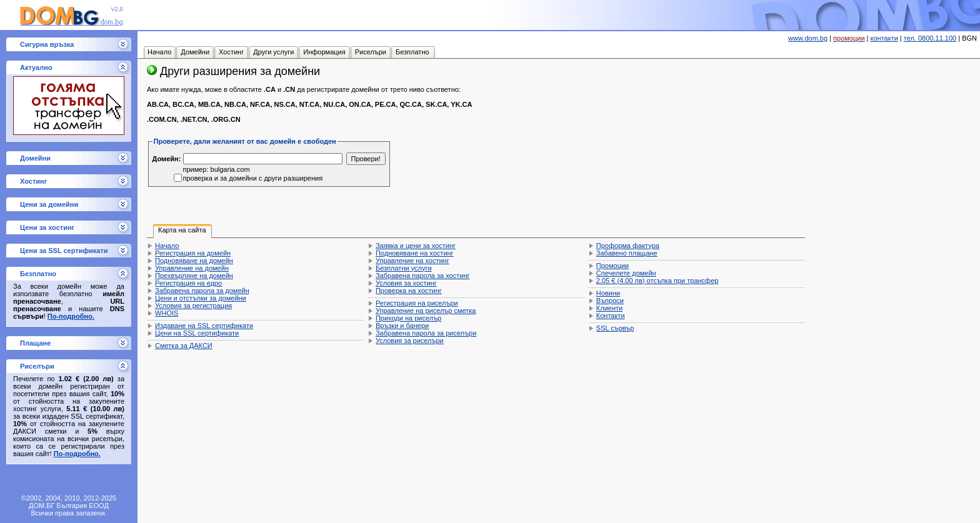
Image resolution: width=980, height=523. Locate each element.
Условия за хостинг (406, 283)
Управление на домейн (192, 268)
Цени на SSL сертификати (197, 333)
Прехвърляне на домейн (194, 276)
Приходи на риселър (408, 318)
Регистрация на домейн (193, 253)
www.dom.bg (808, 38)
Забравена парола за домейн (202, 291)
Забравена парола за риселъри (426, 333)
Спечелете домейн (626, 273)
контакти (884, 38)
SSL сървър (615, 328)
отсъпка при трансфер (657, 281)
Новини (608, 293)
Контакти (611, 316)
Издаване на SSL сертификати (204, 326)
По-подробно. (71, 316)
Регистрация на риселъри (417, 303)
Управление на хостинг (412, 261)
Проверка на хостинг (409, 291)
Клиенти (609, 308)
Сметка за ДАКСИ (184, 346)
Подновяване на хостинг (415, 253)
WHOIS (167, 313)
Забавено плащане (627, 253)
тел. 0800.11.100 (930, 38)
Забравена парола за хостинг (423, 276)
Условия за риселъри (410, 341)
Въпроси (610, 301)
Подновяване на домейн (194, 261)
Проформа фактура (628, 246)
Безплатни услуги (404, 268)
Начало (167, 246)
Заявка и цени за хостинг (416, 246)
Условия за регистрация (193, 306)
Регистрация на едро (188, 283)
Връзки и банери (402, 326)
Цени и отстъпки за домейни (201, 298)
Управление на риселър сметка (426, 311)
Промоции (612, 266)
